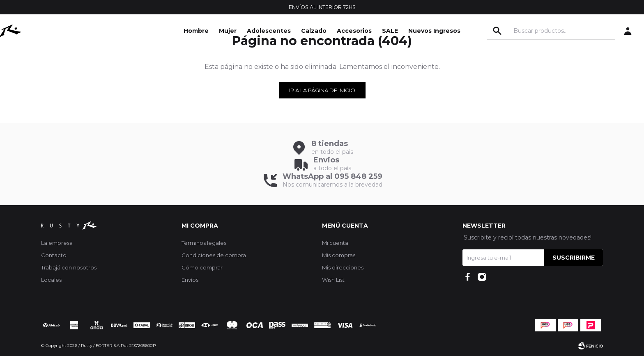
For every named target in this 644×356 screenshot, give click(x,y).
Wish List (333, 280)
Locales (51, 280)
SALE (390, 31)
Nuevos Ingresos (434, 31)
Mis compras (339, 255)
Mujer (228, 31)
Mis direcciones (343, 267)
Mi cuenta (335, 243)
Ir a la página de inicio (322, 90)
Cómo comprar (202, 267)
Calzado (314, 31)
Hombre (196, 31)
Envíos (190, 280)
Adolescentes (269, 31)
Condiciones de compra (214, 255)
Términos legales (204, 243)
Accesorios (354, 31)
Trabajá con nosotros (69, 267)
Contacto (54, 255)
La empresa (57, 243)
